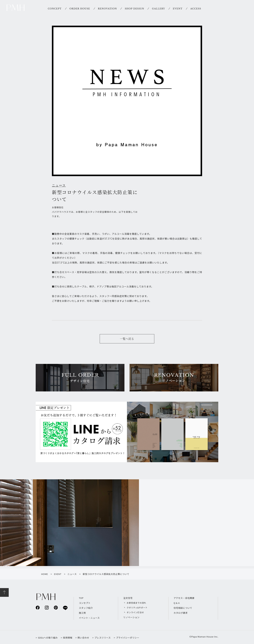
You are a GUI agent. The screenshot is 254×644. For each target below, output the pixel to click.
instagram (47, 607)
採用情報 (68, 638)
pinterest (56, 607)
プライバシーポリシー (128, 638)
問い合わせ (83, 638)
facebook (38, 607)
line (65, 608)
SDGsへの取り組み (48, 638)
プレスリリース (103, 638)
